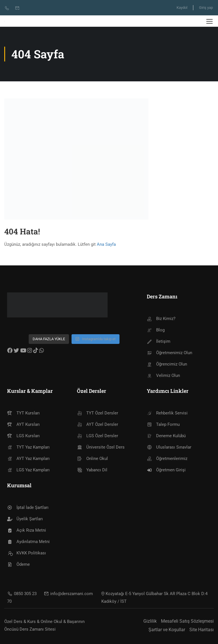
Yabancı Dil (92, 470)
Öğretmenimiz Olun (169, 353)
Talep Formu (163, 424)
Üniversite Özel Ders (101, 447)
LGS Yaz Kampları (28, 470)
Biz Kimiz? (161, 319)
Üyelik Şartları (25, 519)
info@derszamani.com (68, 594)
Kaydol (182, 8)
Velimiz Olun (163, 375)
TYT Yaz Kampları (28, 447)
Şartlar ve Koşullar (167, 630)
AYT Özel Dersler (98, 424)
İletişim (159, 341)
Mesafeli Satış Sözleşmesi (187, 621)
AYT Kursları (23, 424)
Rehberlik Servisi (167, 413)
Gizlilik (150, 621)
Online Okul (92, 459)
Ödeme (18, 564)
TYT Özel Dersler (98, 413)
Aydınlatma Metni (28, 542)
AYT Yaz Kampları (28, 459)
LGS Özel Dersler (98, 436)
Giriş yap (206, 8)
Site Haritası (202, 630)
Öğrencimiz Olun (167, 364)
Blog (156, 330)
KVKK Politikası (27, 553)
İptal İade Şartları (28, 507)
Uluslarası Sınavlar (169, 447)
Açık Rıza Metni (27, 530)
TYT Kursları (23, 413)
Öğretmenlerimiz (167, 459)
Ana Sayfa (106, 244)
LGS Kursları (23, 436)
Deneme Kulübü (166, 436)
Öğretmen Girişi (166, 470)
